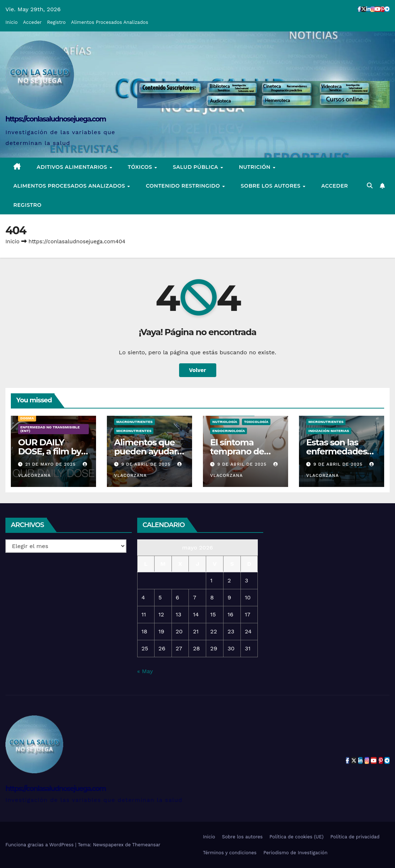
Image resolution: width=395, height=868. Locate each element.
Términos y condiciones (230, 853)
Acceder (32, 22)
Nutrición (256, 167)
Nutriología (225, 422)
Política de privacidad (355, 837)
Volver (198, 370)
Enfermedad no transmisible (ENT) (50, 429)
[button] (370, 186)
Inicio (12, 22)
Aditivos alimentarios (73, 167)
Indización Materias (329, 431)
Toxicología (256, 422)
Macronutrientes (134, 422)
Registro (56, 22)
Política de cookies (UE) (296, 837)
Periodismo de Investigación (295, 853)
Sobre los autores (272, 186)
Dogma (27, 418)
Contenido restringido (184, 186)
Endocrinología (229, 431)
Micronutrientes (134, 431)
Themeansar (146, 845)
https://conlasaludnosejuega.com (56, 119)
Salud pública (196, 167)
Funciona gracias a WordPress (40, 845)
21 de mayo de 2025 (51, 464)
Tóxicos (141, 167)
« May (145, 671)
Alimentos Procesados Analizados (110, 22)
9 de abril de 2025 (147, 464)
